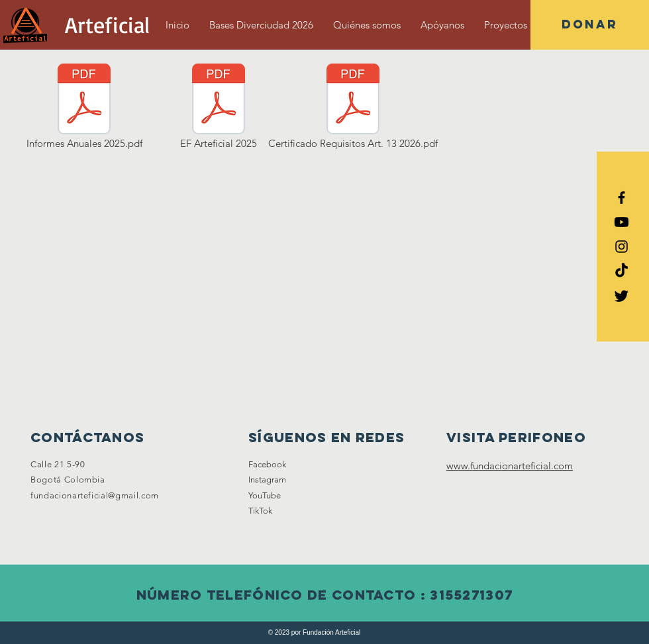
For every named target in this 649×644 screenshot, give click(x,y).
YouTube (265, 495)
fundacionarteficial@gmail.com (95, 495)
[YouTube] (622, 222)
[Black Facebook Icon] (622, 198)
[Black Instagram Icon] (622, 247)
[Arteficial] (107, 25)
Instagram (267, 480)
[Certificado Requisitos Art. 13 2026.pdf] (353, 107)
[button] (590, 25)
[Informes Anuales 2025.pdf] (84, 107)
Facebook (267, 464)
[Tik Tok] (622, 271)
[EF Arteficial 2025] (219, 107)
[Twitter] (622, 296)
